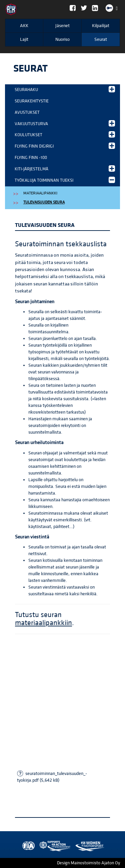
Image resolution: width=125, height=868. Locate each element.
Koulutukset (65, 134)
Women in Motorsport (53, 846)
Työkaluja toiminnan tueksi (65, 180)
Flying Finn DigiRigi (65, 146)
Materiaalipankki (40, 193)
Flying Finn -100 (31, 158)
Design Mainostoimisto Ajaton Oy (88, 863)
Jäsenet (62, 26)
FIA (27, 846)
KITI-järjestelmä (65, 168)
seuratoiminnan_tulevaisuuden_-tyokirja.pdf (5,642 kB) (52, 777)
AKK (24, 26)
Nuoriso (62, 39)
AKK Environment (40, 846)
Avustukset (27, 112)
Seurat (101, 39)
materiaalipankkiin (43, 623)
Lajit (24, 39)
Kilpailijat (101, 26)
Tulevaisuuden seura (44, 202)
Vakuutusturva (65, 123)
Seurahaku (65, 89)
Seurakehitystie (32, 101)
